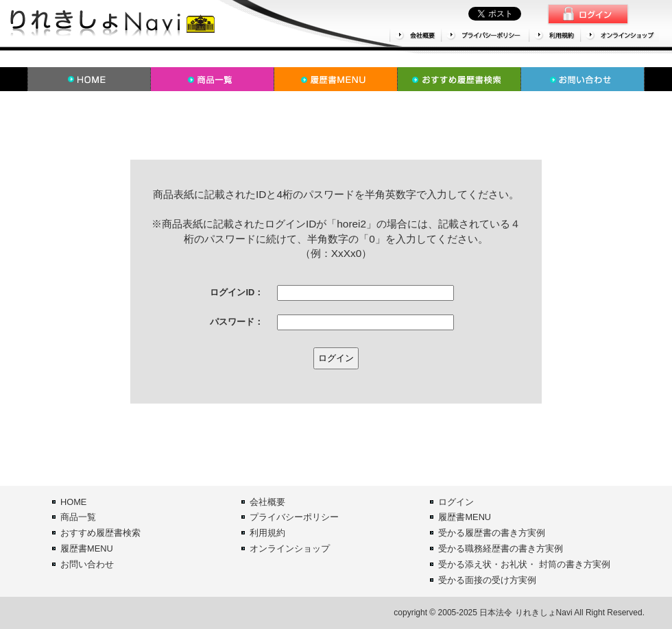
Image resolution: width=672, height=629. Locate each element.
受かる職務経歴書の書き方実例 (501, 548)
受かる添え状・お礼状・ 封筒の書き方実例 (524, 564)
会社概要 (267, 502)
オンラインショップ (290, 548)
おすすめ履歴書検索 (100, 533)
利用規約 (267, 533)
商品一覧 (78, 517)
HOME (73, 502)
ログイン (456, 502)
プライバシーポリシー (294, 517)
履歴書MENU (87, 548)
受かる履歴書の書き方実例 (492, 533)
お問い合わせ (87, 564)
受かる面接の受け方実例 (487, 580)
